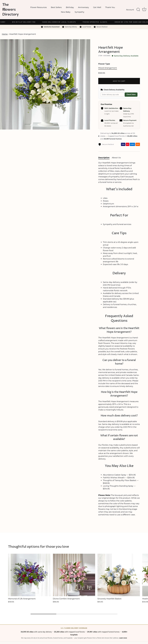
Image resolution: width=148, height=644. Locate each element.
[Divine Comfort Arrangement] (74, 575)
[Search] (138, 10)
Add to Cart (119, 81)
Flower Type (104, 64)
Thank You (110, 7)
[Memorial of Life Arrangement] (29, 575)
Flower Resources (39, 7)
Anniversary (83, 7)
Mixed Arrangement (108, 68)
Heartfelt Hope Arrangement (23, 34)
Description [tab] (104, 158)
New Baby (66, 12)
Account (130, 10)
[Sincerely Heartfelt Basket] (119, 575)
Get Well (97, 7)
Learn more (123, 638)
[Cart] (144, 10)
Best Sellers (56, 7)
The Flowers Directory (11, 10)
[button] (14, 578)
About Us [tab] (116, 158)
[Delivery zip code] (112, 95)
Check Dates (131, 94)
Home (5, 34)
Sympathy (79, 12)
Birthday (70, 7)
